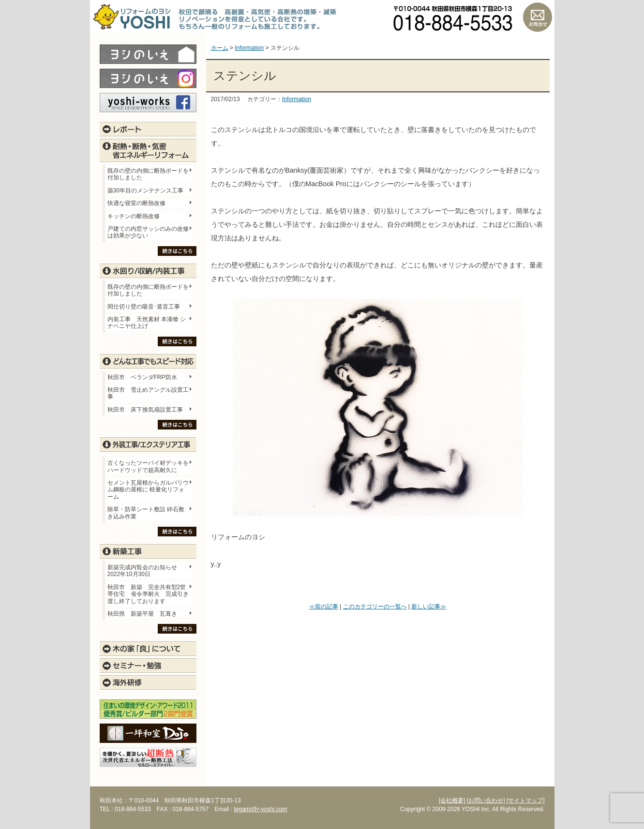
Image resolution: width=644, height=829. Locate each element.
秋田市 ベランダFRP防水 (142, 377)
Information (297, 99)
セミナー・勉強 (148, 666)
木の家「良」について (148, 649)
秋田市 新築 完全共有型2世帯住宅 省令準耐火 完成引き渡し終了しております (148, 594)
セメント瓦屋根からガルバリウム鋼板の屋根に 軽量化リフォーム (148, 490)
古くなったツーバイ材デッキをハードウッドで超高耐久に (148, 466)
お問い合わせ (538, 17)
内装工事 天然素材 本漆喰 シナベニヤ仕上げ (147, 323)
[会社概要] (452, 800)
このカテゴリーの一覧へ (375, 607)
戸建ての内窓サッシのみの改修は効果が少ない (148, 232)
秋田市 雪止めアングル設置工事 (148, 393)
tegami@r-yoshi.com (260, 809)
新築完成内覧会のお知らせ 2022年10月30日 (142, 571)
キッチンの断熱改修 (136, 216)
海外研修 (148, 682)
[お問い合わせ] (486, 800)
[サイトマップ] (526, 800)
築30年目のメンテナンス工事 (145, 191)
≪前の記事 (324, 607)
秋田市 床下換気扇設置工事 (145, 410)
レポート (148, 129)
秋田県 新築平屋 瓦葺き (142, 614)
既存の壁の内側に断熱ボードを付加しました (148, 174)
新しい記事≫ (429, 607)
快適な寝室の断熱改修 (136, 203)
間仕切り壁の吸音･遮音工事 (144, 307)
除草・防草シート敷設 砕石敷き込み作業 (146, 513)
